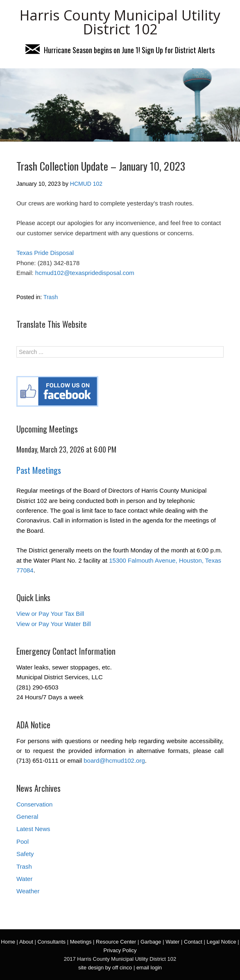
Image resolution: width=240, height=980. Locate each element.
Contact (193, 942)
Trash (51, 297)
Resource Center (116, 942)
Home (8, 942)
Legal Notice (221, 942)
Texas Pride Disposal (45, 253)
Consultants (51, 942)
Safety (25, 854)
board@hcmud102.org (114, 760)
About (26, 942)
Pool (23, 841)
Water (24, 879)
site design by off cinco (105, 968)
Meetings (81, 942)
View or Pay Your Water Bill (54, 624)
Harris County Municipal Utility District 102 (120, 22)
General (27, 817)
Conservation (34, 804)
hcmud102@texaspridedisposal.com (85, 273)
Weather (28, 891)
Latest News (33, 829)
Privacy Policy (120, 950)
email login (149, 968)
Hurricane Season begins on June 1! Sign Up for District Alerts (120, 50)
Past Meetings (39, 470)
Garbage (151, 942)
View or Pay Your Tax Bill (50, 614)
